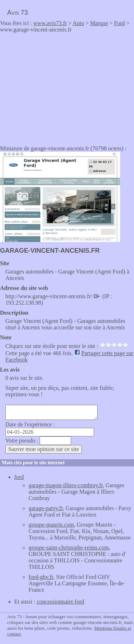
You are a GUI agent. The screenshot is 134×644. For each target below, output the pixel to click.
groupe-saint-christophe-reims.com (69, 548)
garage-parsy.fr (46, 508)
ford (19, 477)
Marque (99, 23)
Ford (119, 23)
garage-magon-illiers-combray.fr (66, 485)
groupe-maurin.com (51, 525)
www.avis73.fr (50, 23)
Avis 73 (18, 13)
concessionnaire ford (61, 602)
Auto (78, 23)
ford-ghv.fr (41, 577)
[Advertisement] (60, 87)
